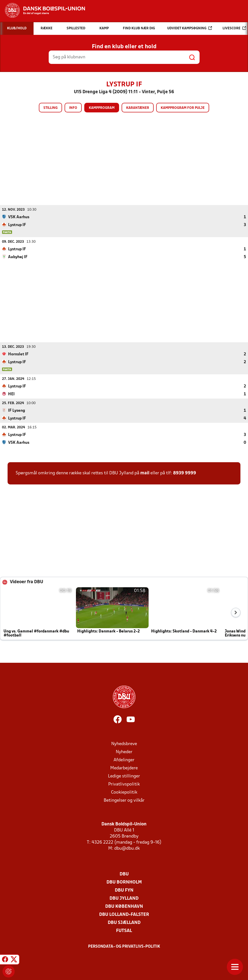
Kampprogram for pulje (183, 108)
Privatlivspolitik (124, 784)
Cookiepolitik (124, 792)
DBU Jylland (124, 898)
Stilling (50, 108)
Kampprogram (102, 108)
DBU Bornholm (124, 882)
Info (73, 108)
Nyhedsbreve (124, 744)
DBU (124, 874)
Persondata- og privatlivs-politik (124, 946)
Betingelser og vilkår (124, 800)
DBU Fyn (124, 890)
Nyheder (124, 752)
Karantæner (138, 108)
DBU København (124, 906)
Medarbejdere (124, 768)
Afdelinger (124, 760)
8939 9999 (185, 473)
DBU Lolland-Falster (124, 914)
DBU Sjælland (124, 923)
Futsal (124, 931)
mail (145, 473)
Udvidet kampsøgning (190, 28)
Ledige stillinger (124, 776)
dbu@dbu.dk (127, 848)
